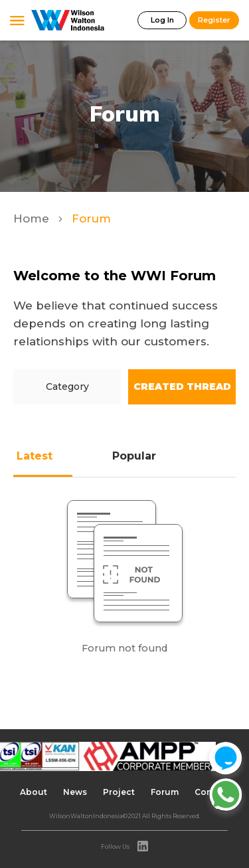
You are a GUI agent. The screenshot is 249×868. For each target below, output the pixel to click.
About (34, 792)
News (75, 792)
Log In (162, 20)
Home (33, 218)
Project (119, 792)
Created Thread (182, 387)
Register (214, 20)
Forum (165, 792)
